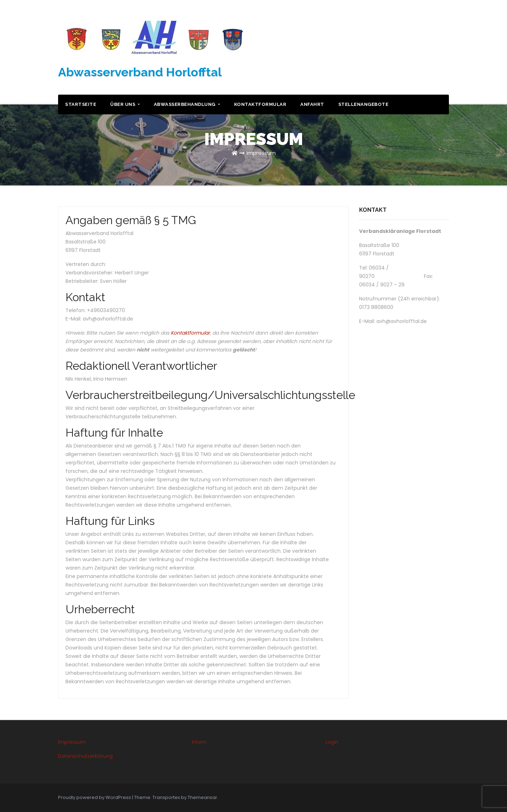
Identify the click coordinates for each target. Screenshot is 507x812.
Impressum (261, 153)
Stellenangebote (364, 104)
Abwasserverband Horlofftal (140, 72)
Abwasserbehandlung (187, 104)
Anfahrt (312, 104)
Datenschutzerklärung (85, 756)
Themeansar (202, 797)
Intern (199, 742)
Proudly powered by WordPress (95, 797)
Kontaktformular (260, 104)
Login (332, 742)
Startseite (81, 104)
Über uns (125, 104)
